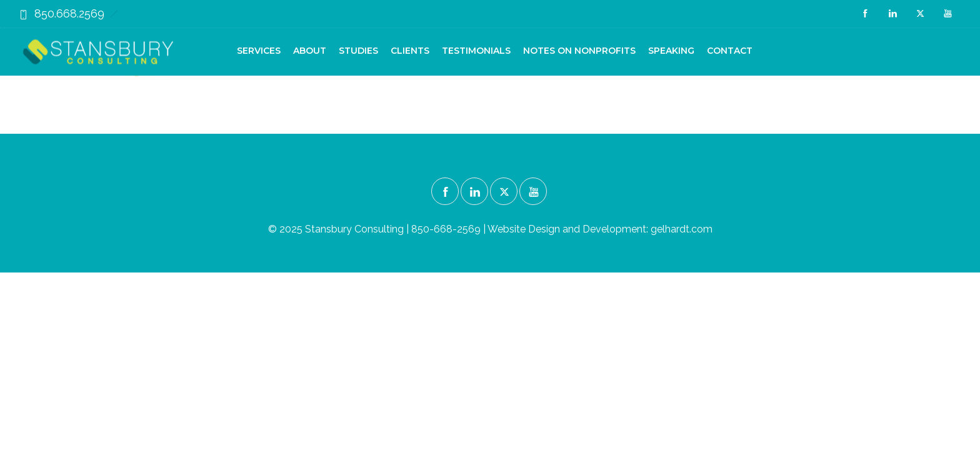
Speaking (671, 51)
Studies (358, 51)
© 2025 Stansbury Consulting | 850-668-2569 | (378, 229)
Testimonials (476, 51)
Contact (730, 51)
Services (259, 51)
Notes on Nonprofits (579, 51)
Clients (410, 51)
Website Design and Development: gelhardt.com (600, 229)
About (310, 51)
